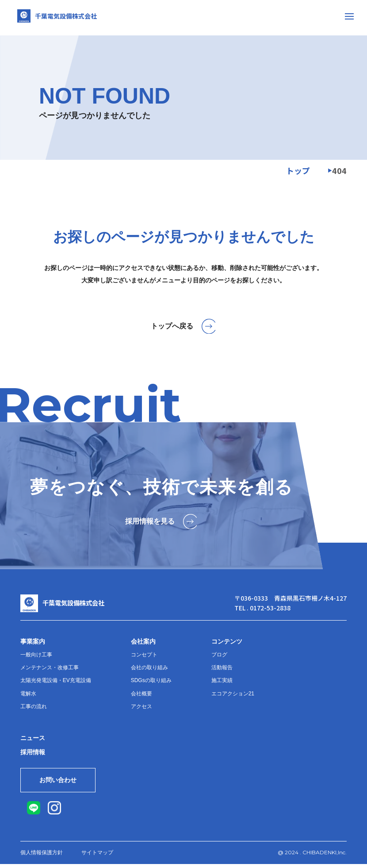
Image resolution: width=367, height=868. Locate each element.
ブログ (219, 655)
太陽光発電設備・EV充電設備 (56, 680)
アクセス (141, 706)
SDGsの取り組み (151, 680)
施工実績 (222, 680)
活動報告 (222, 667)
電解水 (28, 694)
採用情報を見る (162, 521)
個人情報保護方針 (42, 856)
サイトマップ (97, 856)
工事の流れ (34, 706)
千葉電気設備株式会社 (62, 18)
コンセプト (144, 655)
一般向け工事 (36, 655)
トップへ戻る (184, 326)
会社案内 (143, 641)
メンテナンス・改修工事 (50, 667)
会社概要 (141, 694)
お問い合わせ (65, 782)
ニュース (33, 738)
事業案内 (33, 641)
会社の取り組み (149, 667)
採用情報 (33, 752)
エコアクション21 (233, 694)
